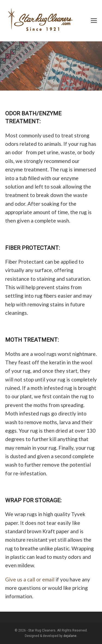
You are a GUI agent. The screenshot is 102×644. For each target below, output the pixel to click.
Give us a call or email (30, 579)
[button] (94, 21)
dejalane (70, 636)
